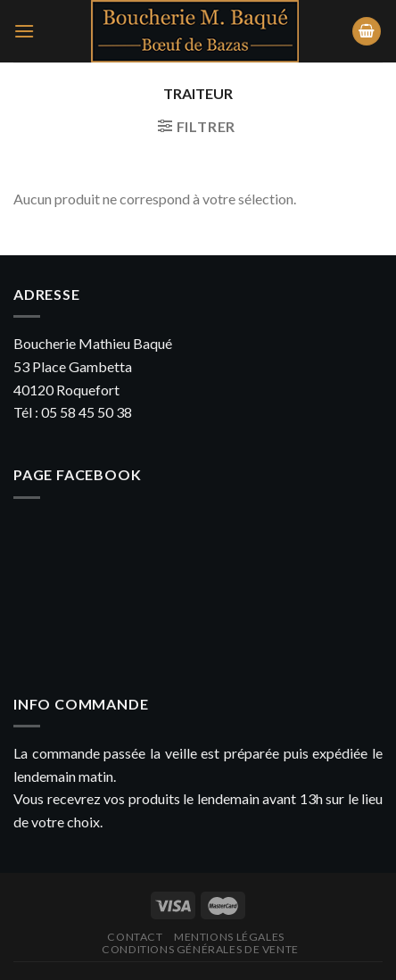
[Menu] (24, 31)
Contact (135, 937)
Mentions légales (229, 937)
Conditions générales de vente (200, 949)
